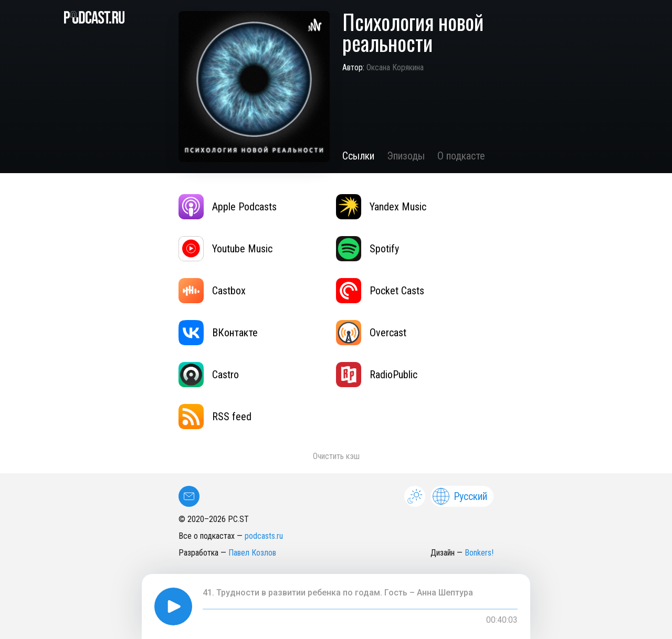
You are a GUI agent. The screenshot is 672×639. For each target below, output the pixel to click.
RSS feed (215, 417)
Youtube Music (225, 249)
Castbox (212, 291)
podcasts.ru (264, 536)
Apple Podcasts (228, 207)
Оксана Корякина (395, 67)
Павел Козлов (252, 553)
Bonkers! (479, 553)
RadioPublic (377, 375)
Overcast (371, 333)
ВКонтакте (218, 333)
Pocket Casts (380, 291)
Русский (460, 496)
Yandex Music (381, 207)
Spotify (367, 249)
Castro (209, 375)
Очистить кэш (336, 456)
